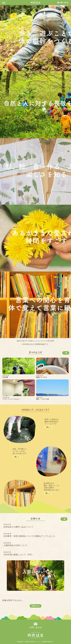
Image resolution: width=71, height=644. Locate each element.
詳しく (49, 427)
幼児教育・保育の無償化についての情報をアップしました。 (30, 536)
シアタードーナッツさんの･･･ (12, 399)
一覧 (66, 353)
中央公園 (5, 377)
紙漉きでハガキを (42, 377)
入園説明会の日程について (15, 545)
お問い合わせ (64, 3)
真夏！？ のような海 (42, 399)
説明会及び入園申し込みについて (18, 527)
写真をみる (35, 606)
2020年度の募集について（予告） (19, 555)
